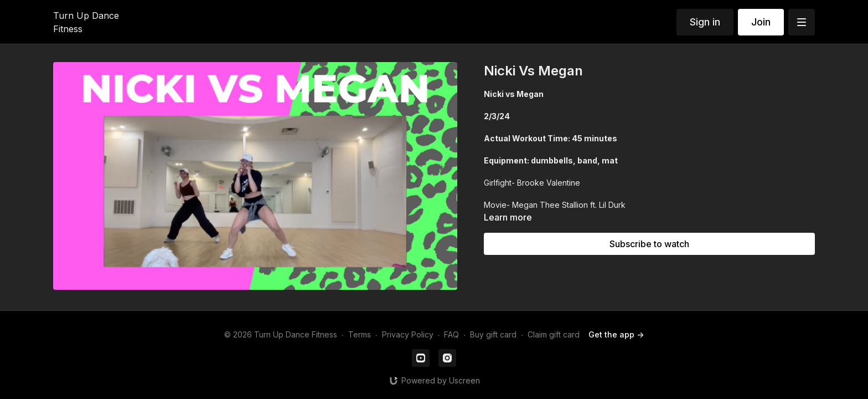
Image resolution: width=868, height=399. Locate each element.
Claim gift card (554, 334)
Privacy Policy (408, 334)
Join (761, 22)
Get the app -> (616, 334)
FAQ (451, 334)
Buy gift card (493, 334)
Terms (360, 334)
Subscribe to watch (649, 244)
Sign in (705, 22)
